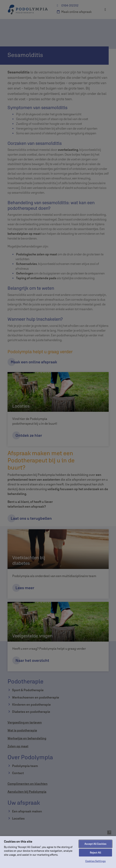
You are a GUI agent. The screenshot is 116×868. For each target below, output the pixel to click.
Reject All (95, 853)
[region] (58, 852)
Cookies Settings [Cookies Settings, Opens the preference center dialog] (95, 861)
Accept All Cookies (95, 844)
